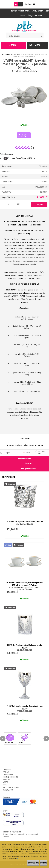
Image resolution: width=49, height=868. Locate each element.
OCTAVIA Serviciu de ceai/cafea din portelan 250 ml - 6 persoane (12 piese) (25, 584)
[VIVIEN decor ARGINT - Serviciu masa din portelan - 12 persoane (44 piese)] (24, 74)
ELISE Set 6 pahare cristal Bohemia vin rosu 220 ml (25, 707)
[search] (41, 36)
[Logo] (24, 26)
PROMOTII (15, 54)
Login (23, 15)
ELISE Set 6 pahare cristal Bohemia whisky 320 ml (25, 646)
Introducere (6, 54)
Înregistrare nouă (35, 15)
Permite (44, 863)
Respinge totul (33, 863)
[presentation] (3, 739)
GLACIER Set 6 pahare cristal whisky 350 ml (25, 522)
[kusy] (8, 204)
